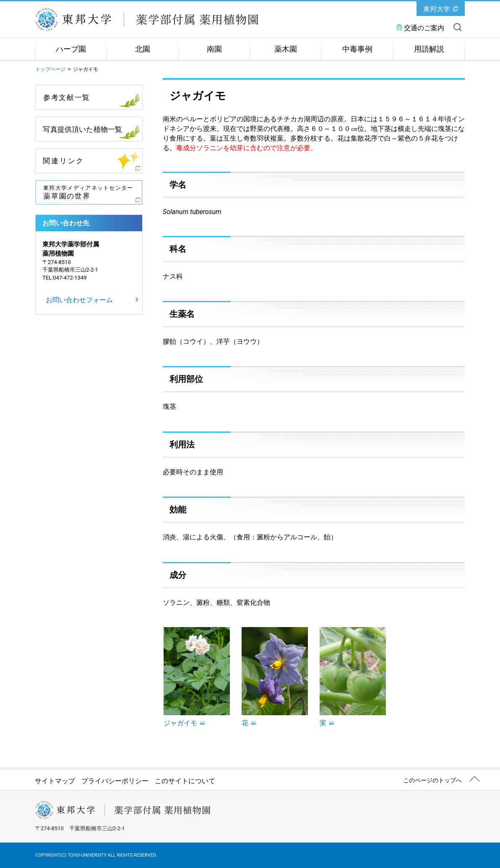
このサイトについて (185, 781)
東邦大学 (437, 9)
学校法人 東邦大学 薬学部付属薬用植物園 (147, 20)
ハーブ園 (71, 49)
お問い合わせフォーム (79, 300)
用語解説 (429, 49)
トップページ (50, 69)
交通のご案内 (424, 28)
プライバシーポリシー (115, 781)
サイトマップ (55, 781)
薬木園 (286, 49)
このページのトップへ (432, 780)
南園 (214, 49)
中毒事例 (357, 49)
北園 (143, 49)
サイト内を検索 (458, 27)
